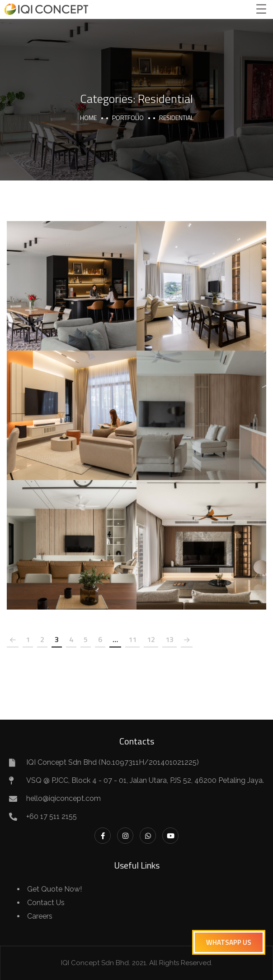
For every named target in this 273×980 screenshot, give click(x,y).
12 (151, 639)
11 (132, 639)
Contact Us (46, 903)
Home (88, 118)
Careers (40, 916)
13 (169, 639)
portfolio (128, 118)
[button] (229, 942)
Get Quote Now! (54, 889)
